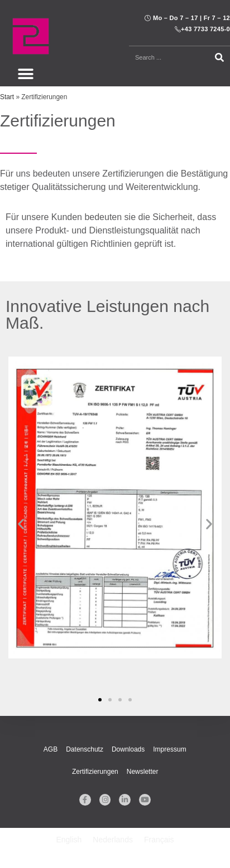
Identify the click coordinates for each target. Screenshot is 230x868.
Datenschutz (85, 749)
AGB (51, 749)
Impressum (169, 749)
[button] (25, 74)
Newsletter (143, 772)
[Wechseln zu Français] (159, 840)
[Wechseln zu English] (69, 840)
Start (7, 97)
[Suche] (220, 57)
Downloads (128, 749)
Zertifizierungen (95, 772)
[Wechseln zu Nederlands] (113, 840)
